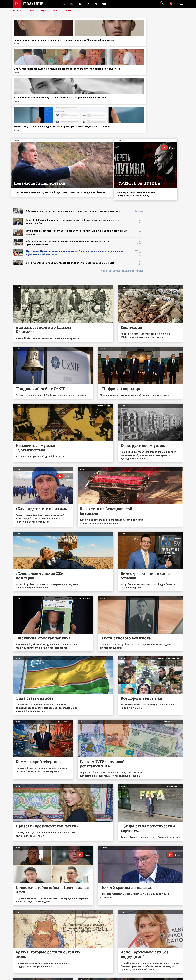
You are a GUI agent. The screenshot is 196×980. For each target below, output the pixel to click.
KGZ (72, 4)
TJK (80, 4)
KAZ (64, 4)
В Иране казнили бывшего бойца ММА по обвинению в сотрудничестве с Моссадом (119, 43)
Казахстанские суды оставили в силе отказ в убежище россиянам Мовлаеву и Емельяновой (32, 45)
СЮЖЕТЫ (70, 11)
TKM (89, 4)
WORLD (107, 4)
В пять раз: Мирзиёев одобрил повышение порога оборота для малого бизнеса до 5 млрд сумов (76, 45)
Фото (57, 11)
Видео (45, 11)
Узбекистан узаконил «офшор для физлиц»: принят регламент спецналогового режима (162, 45)
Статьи (32, 11)
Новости (17, 11)
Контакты (20, 973)
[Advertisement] (165, 168)
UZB (97, 4)
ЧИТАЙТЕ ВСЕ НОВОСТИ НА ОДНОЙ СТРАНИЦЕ (122, 193)
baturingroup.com (117, 977)
